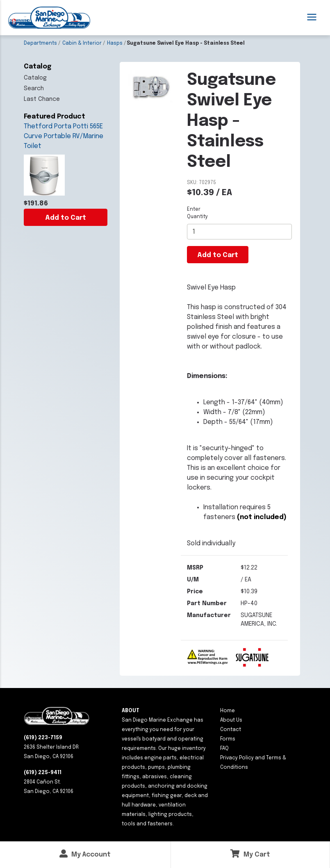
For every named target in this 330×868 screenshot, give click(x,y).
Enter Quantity (197, 213)
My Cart (250, 854)
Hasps (115, 43)
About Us (231, 720)
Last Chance (42, 99)
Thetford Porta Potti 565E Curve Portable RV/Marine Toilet (64, 136)
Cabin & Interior (82, 43)
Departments (40, 43)
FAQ (224, 749)
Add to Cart (66, 218)
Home (228, 711)
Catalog (35, 78)
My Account (85, 854)
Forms (228, 739)
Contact (231, 730)
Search (34, 89)
